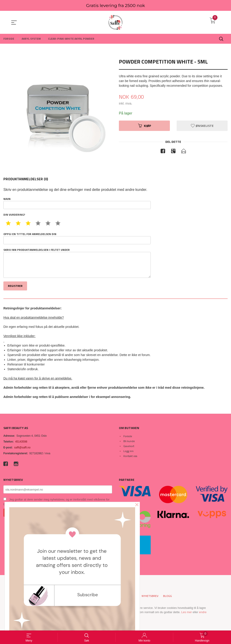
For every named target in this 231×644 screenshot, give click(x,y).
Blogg (167, 596)
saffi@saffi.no (22, 448)
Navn (77, 203)
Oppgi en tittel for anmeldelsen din (77, 238)
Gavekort (129, 446)
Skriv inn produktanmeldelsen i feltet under (77, 263)
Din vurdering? (14, 215)
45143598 (21, 442)
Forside (128, 436)
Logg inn (128, 451)
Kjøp (144, 126)
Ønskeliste (202, 126)
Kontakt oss (130, 456)
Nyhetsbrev (150, 596)
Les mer (186, 612)
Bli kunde (129, 441)
